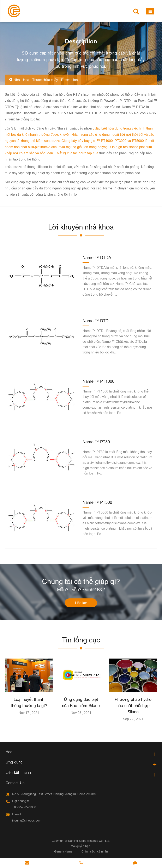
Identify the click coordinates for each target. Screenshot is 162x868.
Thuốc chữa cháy (45, 80)
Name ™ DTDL (97, 321)
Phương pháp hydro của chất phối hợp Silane (133, 706)
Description (69, 80)
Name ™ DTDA (97, 257)
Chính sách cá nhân (95, 851)
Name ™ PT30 (96, 442)
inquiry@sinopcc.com (27, 820)
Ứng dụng (14, 762)
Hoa (26, 80)
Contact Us (15, 783)
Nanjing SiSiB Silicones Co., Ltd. (89, 841)
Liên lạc (81, 603)
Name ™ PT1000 (98, 381)
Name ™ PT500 (97, 502)
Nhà (17, 80)
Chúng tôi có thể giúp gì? (81, 581)
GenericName (63, 851)
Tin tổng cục (81, 640)
